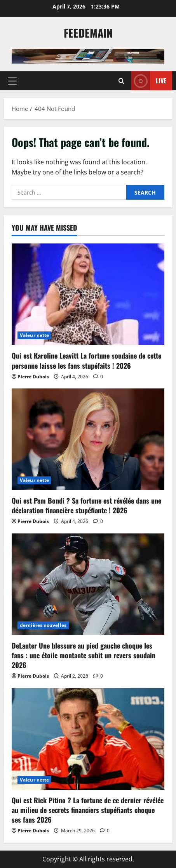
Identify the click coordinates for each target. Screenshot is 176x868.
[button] (12, 81)
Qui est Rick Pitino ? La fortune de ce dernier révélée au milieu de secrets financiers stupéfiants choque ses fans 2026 (88, 810)
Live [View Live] (149, 81)
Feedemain (88, 33)
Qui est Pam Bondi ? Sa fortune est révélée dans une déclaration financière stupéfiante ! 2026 (86, 505)
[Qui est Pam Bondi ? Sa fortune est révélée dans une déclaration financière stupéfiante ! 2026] (88, 439)
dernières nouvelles (43, 625)
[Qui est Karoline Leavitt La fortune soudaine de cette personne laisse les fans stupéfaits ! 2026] (88, 294)
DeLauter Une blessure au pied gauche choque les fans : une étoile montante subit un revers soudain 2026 (84, 655)
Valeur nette (34, 335)
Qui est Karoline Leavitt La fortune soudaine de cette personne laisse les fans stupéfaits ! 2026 (86, 360)
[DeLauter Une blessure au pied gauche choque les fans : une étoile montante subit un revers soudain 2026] (88, 584)
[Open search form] (121, 81)
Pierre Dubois (33, 377)
